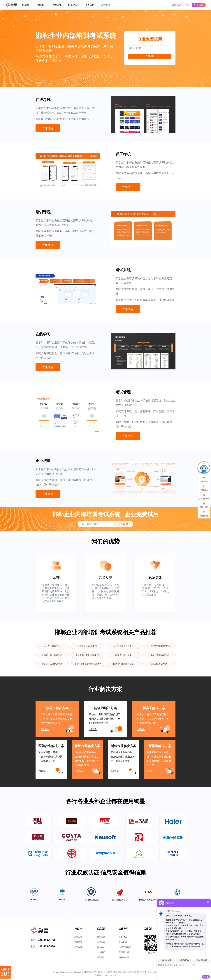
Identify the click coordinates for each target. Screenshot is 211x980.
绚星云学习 (79, 937)
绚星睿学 (42, 5)
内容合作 (101, 937)
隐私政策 (123, 942)
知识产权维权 (125, 947)
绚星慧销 (57, 5)
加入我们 (101, 957)
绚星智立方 (74, 5)
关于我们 (105, 5)
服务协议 (123, 937)
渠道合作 (101, 947)
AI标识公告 (124, 957)
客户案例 (90, 5)
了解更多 (44, 729)
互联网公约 (124, 952)
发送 (205, 977)
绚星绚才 (27, 5)
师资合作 (101, 942)
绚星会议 (78, 947)
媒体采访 (101, 952)
